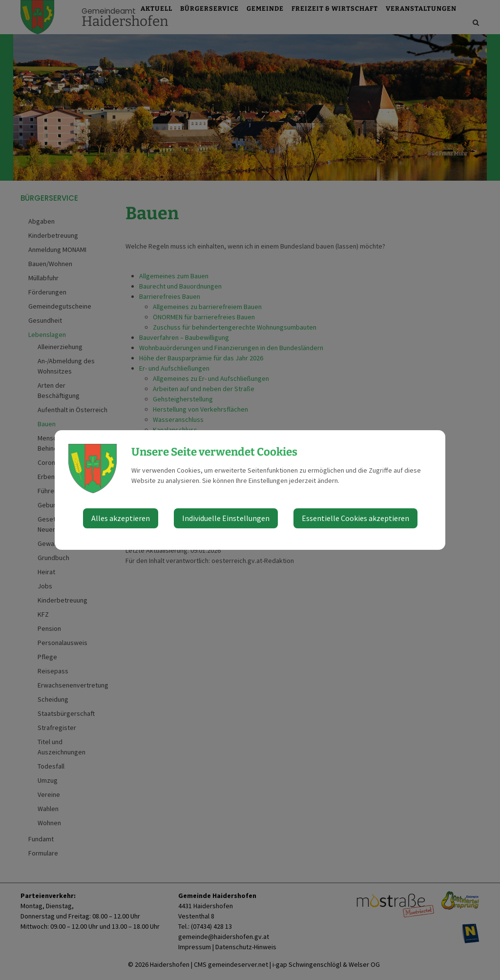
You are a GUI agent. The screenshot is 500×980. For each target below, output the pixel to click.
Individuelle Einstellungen (226, 518)
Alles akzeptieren (121, 518)
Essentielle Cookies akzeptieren (355, 518)
